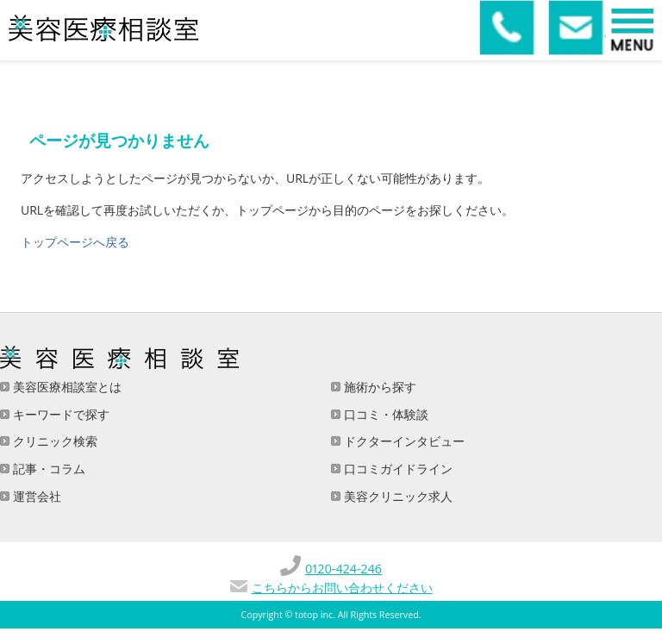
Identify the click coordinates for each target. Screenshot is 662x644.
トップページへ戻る (75, 242)
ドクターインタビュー (403, 441)
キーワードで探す (59, 414)
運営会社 (35, 496)
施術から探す (378, 387)
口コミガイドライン (397, 469)
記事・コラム (47, 469)
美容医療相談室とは (66, 387)
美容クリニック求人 (397, 496)
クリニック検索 (53, 441)
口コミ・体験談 (384, 414)
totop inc (314, 615)
